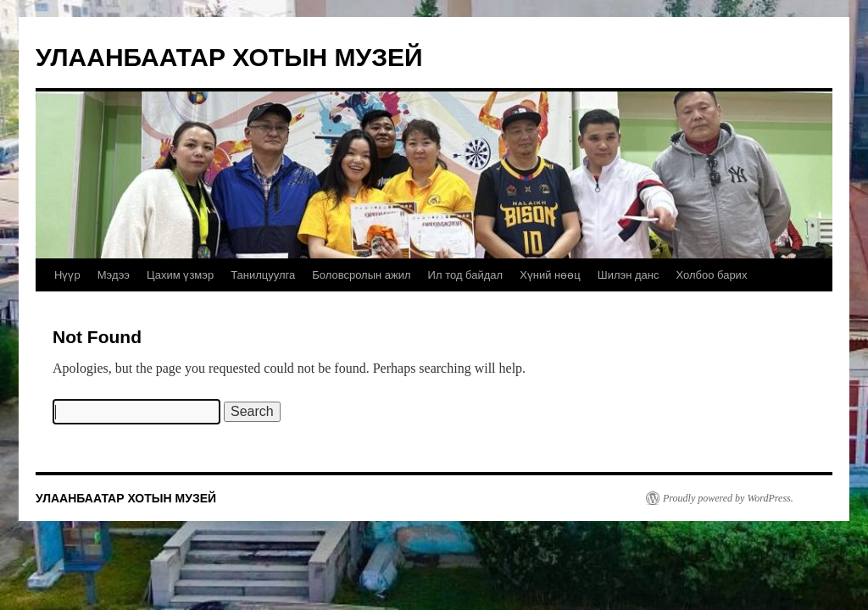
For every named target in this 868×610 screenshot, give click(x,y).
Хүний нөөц (550, 275)
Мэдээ (114, 275)
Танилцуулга (263, 275)
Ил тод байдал (466, 275)
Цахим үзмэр (180, 275)
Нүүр (67, 275)
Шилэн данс (629, 275)
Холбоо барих (711, 275)
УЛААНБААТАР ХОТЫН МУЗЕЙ (229, 57)
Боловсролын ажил (361, 275)
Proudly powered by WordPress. (728, 498)
